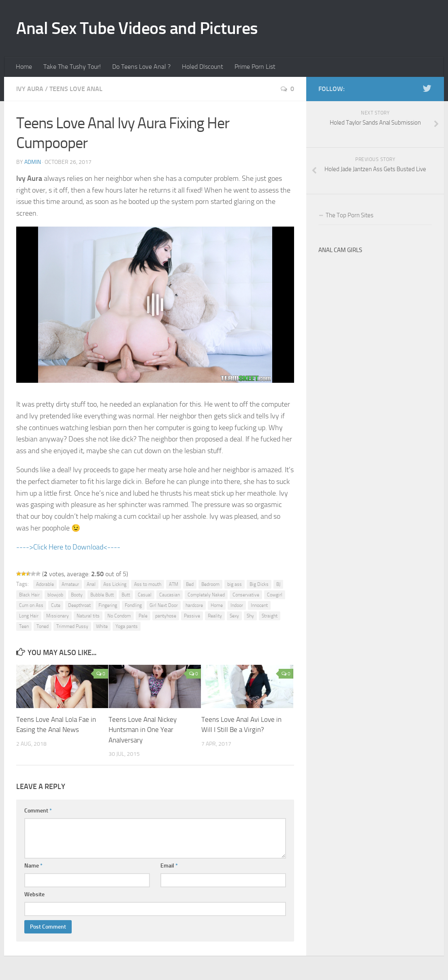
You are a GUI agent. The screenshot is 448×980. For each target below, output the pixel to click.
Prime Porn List (255, 67)
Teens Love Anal (76, 89)
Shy (250, 616)
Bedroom (210, 584)
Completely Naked (206, 595)
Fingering (108, 605)
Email (169, 866)
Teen (24, 626)
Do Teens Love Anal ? (141, 67)
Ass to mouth (148, 584)
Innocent (259, 605)
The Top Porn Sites (350, 215)
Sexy (234, 616)
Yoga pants (127, 626)
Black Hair (29, 595)
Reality (215, 616)
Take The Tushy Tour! (72, 67)
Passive (192, 616)
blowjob (55, 595)
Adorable (45, 584)
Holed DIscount (203, 67)
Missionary (58, 616)
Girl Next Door (164, 605)
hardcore (194, 605)
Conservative (246, 595)
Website (34, 894)
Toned (43, 626)
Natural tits (88, 616)
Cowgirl (275, 595)
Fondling (133, 605)
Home (24, 67)
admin (33, 162)
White (102, 626)
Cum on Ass (31, 605)
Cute (56, 605)
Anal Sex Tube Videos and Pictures (137, 28)
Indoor (237, 605)
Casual (145, 595)
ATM (174, 584)
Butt (126, 595)
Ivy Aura (30, 89)
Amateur (70, 584)
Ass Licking (115, 584)
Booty (77, 595)
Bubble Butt (102, 595)
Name (33, 866)
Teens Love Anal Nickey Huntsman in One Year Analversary (143, 730)
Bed (190, 584)
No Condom (119, 616)
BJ (278, 584)
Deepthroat (79, 605)
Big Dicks (259, 584)
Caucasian (170, 595)
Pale (143, 616)
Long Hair (29, 616)
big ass (235, 584)
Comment (38, 811)
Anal (91, 584)
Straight (270, 616)
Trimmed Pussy (72, 626)
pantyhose (166, 616)
